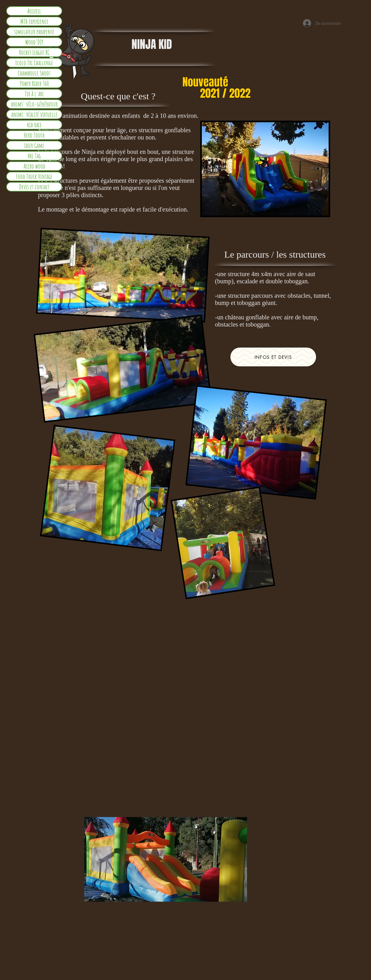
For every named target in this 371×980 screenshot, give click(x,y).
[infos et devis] (273, 357)
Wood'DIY (34, 42)
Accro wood (34, 166)
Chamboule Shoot (34, 73)
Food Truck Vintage (34, 176)
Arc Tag (34, 156)
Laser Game (34, 145)
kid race (34, 125)
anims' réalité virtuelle (34, 114)
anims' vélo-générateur (34, 104)
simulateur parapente (34, 32)
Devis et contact (34, 187)
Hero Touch (34, 135)
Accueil (34, 11)
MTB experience (34, 21)
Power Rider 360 (34, 83)
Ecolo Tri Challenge (34, 63)
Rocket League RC (34, 52)
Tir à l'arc (34, 94)
